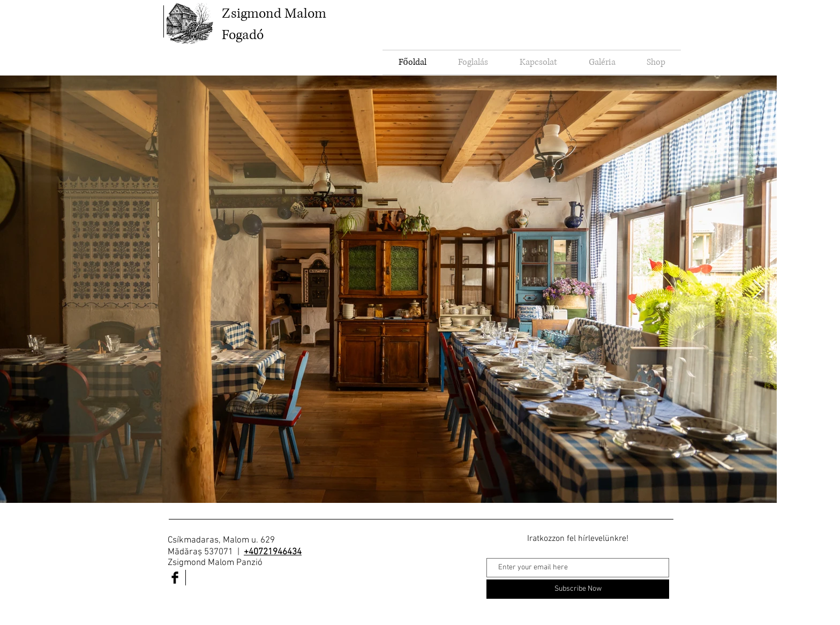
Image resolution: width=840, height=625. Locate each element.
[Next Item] (758, 289)
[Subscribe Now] (578, 589)
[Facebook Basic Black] (175, 578)
